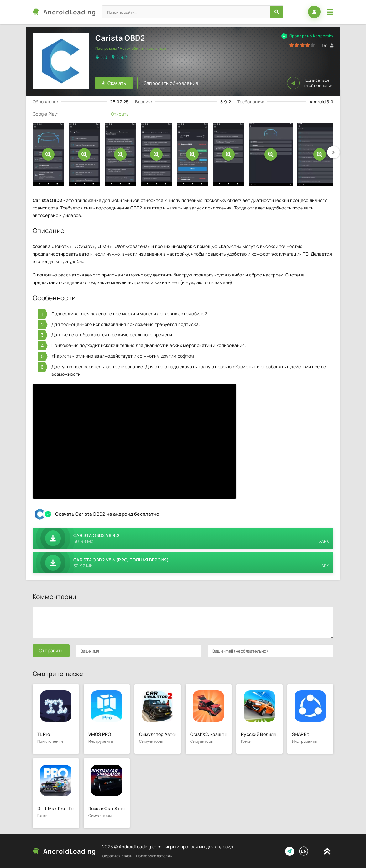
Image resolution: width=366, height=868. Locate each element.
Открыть (120, 114)
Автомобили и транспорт (143, 48)
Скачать (114, 83)
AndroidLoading (70, 12)
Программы (106, 48)
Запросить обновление (171, 83)
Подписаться (310, 83)
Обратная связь (117, 856)
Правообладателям (154, 856)
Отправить (51, 651)
